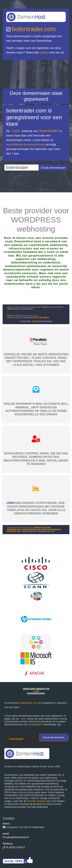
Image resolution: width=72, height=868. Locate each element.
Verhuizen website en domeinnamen (36, 691)
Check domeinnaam (53, 737)
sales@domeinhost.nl (17, 837)
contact (44, 52)
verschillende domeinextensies (26, 145)
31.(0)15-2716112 (15, 847)
